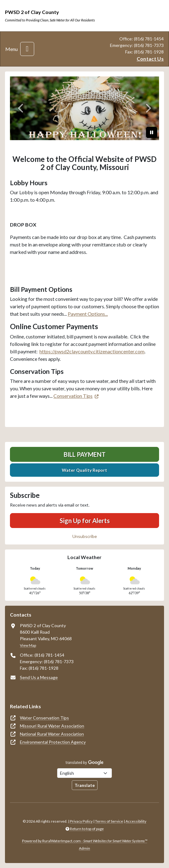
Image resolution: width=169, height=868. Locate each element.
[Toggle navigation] (27, 49)
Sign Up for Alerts (85, 521)
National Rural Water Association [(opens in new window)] (52, 734)
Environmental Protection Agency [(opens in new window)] (53, 742)
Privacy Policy (81, 821)
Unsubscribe (85, 536)
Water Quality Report (84, 470)
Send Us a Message (39, 677)
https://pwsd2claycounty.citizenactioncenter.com (92, 351)
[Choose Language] (84, 773)
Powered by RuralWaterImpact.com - (85, 841)
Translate (85, 785)
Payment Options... (88, 314)
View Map (28, 645)
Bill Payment (85, 454)
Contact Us (150, 59)
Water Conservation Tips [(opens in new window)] (44, 718)
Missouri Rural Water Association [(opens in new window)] (52, 726)
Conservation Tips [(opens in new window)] (73, 396)
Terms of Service (109, 821)
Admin (84, 848)
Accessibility (136, 821)
